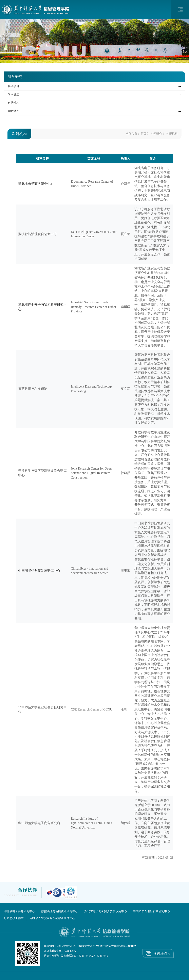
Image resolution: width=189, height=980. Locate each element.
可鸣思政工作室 (14, 918)
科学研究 (156, 134)
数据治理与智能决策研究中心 (60, 911)
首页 (144, 134)
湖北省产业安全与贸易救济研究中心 (53, 918)
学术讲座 (14, 94)
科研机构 (14, 103)
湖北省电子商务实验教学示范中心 (106, 911)
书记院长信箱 (158, 952)
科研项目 (14, 86)
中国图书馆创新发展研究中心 (39, 571)
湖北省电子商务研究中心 (36, 184)
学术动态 (14, 111)
